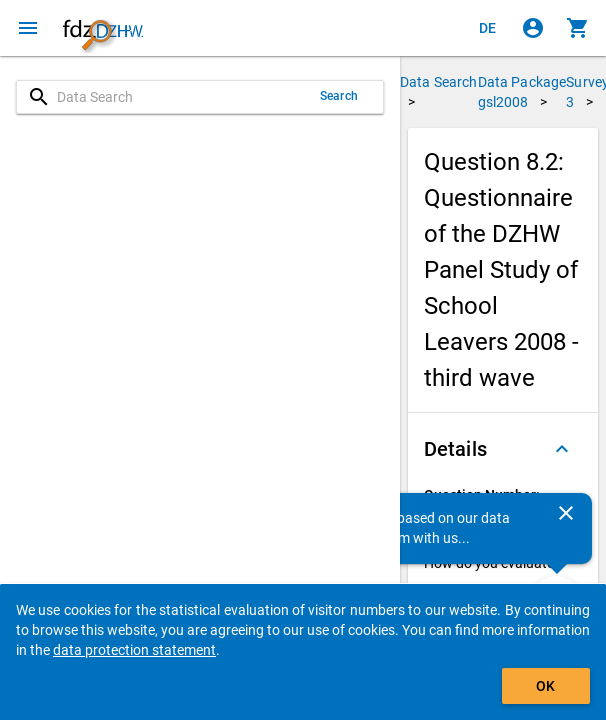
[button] (503, 449)
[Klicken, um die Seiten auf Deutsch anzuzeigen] (488, 28)
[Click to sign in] (533, 28)
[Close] (566, 513)
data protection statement (134, 650)
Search (339, 96)
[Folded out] (562, 449)
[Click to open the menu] (28, 28)
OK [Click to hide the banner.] (545, 686)
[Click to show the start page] (103, 28)
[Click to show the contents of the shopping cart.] (578, 28)
